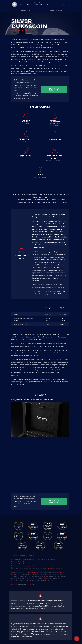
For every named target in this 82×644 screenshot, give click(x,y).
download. (31, 585)
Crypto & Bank (56, 10)
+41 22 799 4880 (19, 564)
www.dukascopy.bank (32, 572)
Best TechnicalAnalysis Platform (62, 536)
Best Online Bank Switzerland (33, 526)
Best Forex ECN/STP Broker (59, 545)
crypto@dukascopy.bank (55, 568)
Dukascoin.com (17, 31)
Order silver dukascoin (54, 89)
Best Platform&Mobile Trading (40, 545)
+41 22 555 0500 (19, 562)
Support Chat (31, 566)
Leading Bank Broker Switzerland (48, 526)
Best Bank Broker (48, 536)
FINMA (28, 576)
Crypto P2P (26, 10)
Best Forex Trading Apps (22, 545)
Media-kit (15, 585)
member (47, 578)
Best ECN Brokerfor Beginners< (33, 536)
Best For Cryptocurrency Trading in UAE (19, 535)
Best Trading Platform (62, 526)
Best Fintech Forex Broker (19, 526)
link (30, 98)
